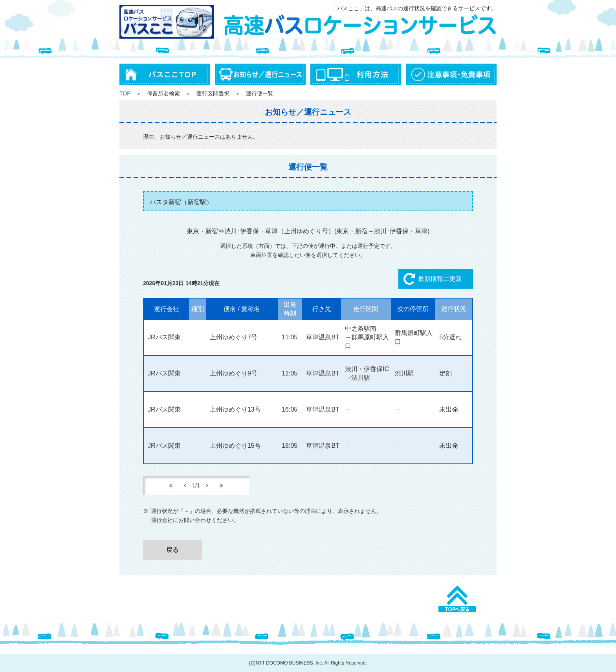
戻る (172, 550)
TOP (125, 93)
